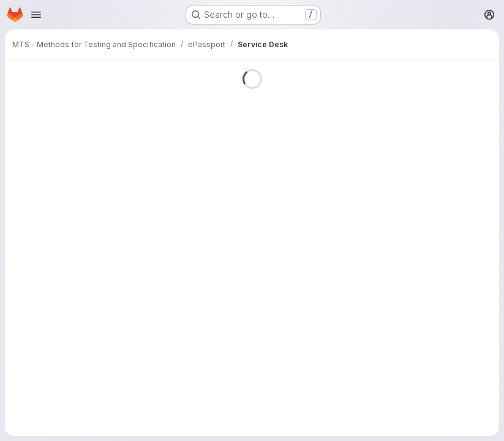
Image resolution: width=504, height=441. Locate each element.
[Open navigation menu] (36, 15)
